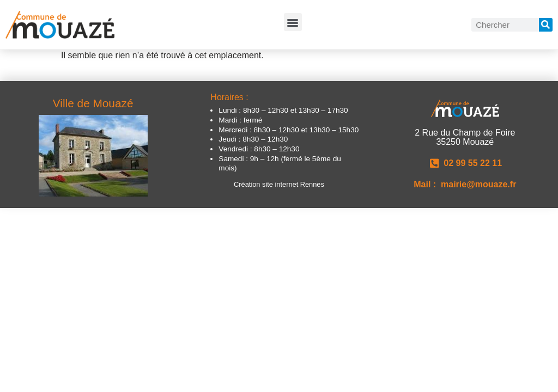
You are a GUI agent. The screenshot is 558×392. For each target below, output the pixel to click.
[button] (293, 22)
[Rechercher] (546, 25)
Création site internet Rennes (279, 184)
